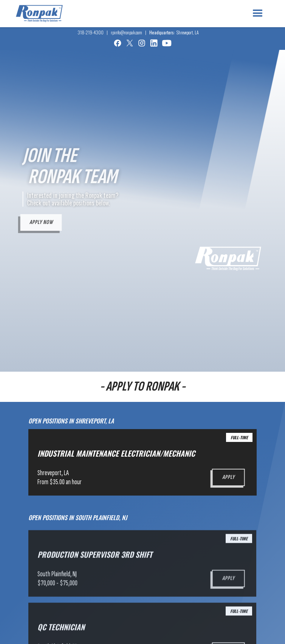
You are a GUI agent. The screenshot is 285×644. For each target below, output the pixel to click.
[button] (258, 14)
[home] (39, 14)
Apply (227, 477)
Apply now (40, 222)
